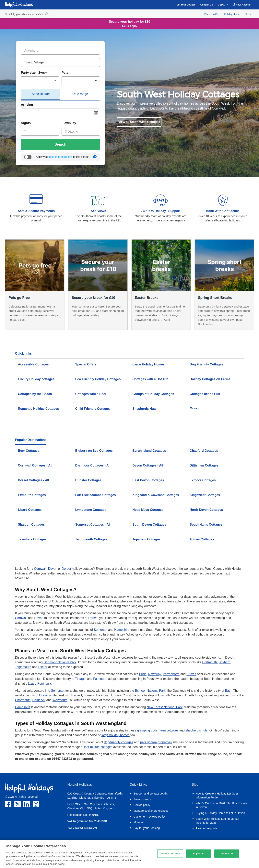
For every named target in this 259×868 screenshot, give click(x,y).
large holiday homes (116, 735)
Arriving (27, 105)
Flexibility (69, 123)
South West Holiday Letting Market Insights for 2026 (217, 821)
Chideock (39, 700)
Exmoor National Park (150, 691)
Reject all (199, 854)
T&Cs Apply (129, 26)
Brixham (224, 662)
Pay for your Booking (147, 828)
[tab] (41, 95)
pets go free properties (156, 742)
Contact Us (207, 5)
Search (60, 144)
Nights (26, 123)
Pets (65, 73)
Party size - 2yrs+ (34, 73)
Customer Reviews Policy (150, 817)
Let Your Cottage (186, 5)
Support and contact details (151, 794)
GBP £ (223, 5)
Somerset (100, 630)
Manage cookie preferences (151, 811)
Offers (248, 14)
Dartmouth (210, 662)
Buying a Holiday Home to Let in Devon (220, 813)
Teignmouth (23, 667)
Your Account (242, 5)
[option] (180, 108)
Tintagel (81, 679)
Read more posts (206, 828)
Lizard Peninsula (40, 684)
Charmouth (23, 700)
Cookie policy (142, 805)
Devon (53, 569)
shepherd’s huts (197, 730)
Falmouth (100, 679)
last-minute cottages (98, 747)
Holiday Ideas (231, 14)
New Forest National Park (165, 707)
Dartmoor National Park (60, 662)
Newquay (155, 674)
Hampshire (122, 630)
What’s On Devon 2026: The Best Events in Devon (221, 805)
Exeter (43, 667)
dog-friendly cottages (119, 742)
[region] (129, 854)
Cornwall (40, 569)
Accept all (227, 854)
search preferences (61, 157)
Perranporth (171, 674)
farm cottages (169, 730)
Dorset (66, 569)
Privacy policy (142, 799)
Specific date (41, 94)
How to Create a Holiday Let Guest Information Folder (218, 796)
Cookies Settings (170, 854)
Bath (228, 691)
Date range (80, 94)
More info (139, 822)
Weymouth (60, 700)
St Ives (191, 674)
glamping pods (147, 730)
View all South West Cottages (139, 122)
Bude (143, 674)
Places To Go (211, 14)
